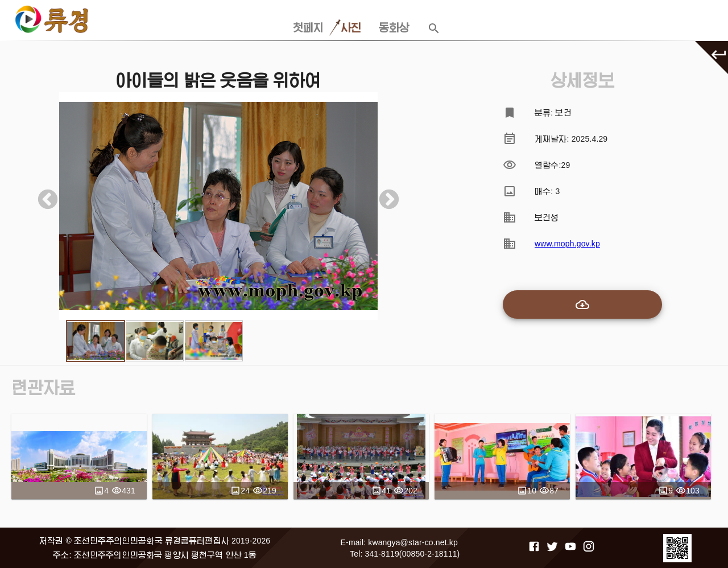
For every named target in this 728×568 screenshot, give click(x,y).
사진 (351, 28)
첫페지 (308, 28)
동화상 (394, 28)
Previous (42, 195)
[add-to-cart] (582, 304)
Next (383, 195)
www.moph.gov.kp (567, 244)
